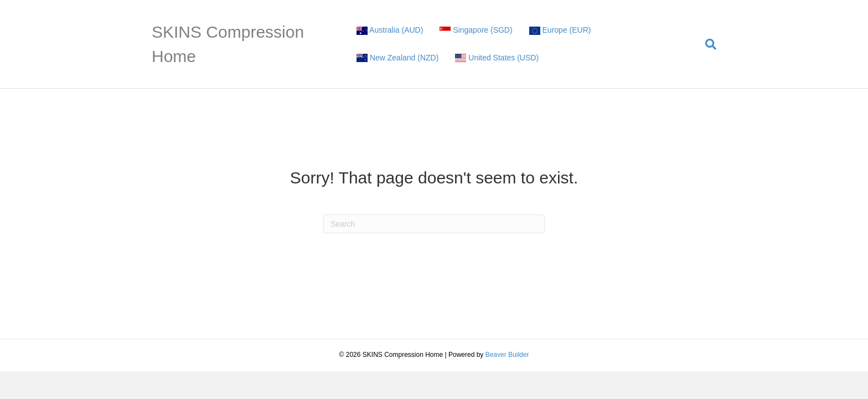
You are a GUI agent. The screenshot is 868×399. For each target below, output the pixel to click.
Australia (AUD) (390, 30)
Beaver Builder (507, 355)
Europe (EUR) (560, 30)
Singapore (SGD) (476, 30)
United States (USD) (497, 58)
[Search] (707, 44)
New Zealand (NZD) (397, 58)
